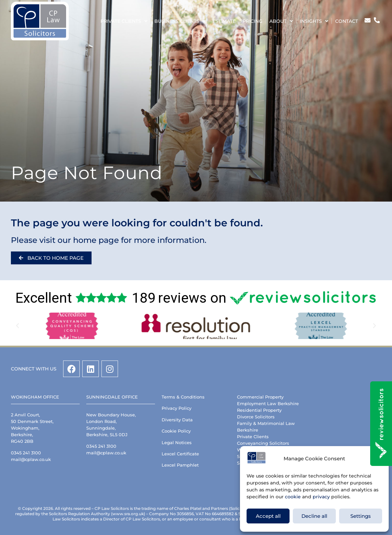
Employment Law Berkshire (268, 403)
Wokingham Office (35, 397)
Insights (314, 21)
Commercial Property (260, 397)
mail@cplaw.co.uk (31, 459)
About (281, 21)
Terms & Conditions (183, 397)
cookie (293, 497)
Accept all (268, 516)
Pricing (253, 21)
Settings (361, 516)
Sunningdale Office (112, 397)
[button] (18, 326)
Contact (347, 21)
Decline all (314, 516)
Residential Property (259, 410)
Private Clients (124, 21)
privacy (321, 497)
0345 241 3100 (26, 453)
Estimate (224, 21)
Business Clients (180, 21)
